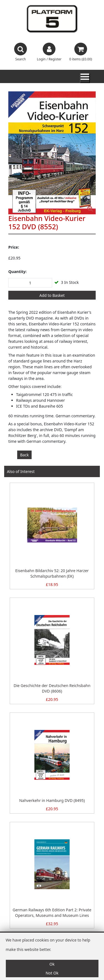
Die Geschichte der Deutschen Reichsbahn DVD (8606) (52, 688)
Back (25, 455)
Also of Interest (21, 471)
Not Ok (52, 973)
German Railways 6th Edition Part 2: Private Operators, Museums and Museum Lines (52, 913)
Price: (14, 247)
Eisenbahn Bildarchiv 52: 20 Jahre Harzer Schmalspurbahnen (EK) (52, 573)
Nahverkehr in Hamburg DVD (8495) (52, 800)
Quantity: (17, 272)
